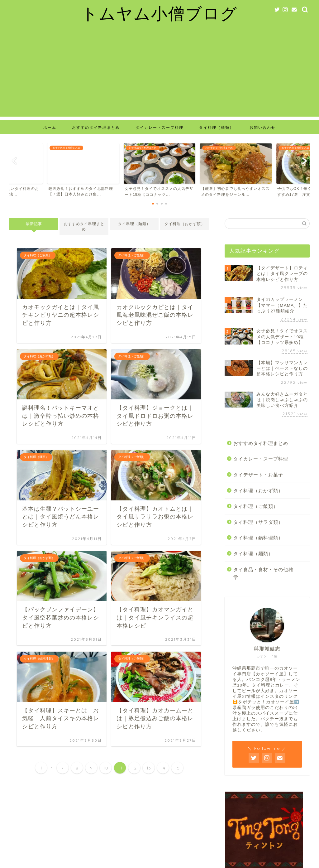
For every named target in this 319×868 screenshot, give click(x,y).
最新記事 (34, 224)
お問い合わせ (263, 127)
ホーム (50, 127)
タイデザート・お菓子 (258, 475)
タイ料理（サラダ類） (258, 522)
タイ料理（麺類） (217, 127)
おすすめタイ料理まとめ (96, 127)
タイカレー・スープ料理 (159, 127)
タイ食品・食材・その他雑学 (263, 574)
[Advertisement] (159, 73)
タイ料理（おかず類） (184, 224)
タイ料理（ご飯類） (256, 506)
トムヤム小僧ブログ (159, 13)
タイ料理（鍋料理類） (258, 538)
